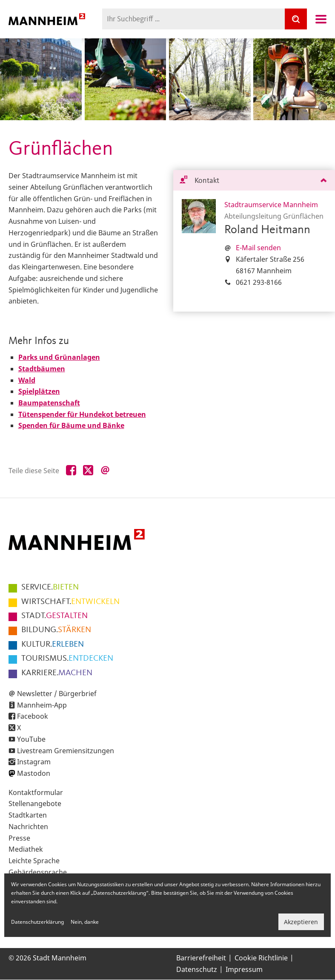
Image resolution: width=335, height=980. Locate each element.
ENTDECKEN (67, 659)
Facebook (33, 716)
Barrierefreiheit (201, 958)
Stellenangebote (35, 804)
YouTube (31, 739)
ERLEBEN (53, 645)
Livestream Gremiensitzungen (66, 751)
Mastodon (34, 773)
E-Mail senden (258, 248)
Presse (19, 838)
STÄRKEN (56, 630)
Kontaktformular (36, 792)
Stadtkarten (28, 815)
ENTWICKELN (70, 602)
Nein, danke (85, 922)
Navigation (321, 19)
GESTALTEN (54, 616)
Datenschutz (197, 969)
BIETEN (50, 587)
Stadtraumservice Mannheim (271, 205)
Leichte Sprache (34, 861)
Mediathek (26, 849)
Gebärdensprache (38, 872)
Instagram (34, 762)
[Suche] (296, 19)
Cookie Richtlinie (261, 958)
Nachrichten (28, 827)
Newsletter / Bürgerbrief (57, 694)
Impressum (244, 969)
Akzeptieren (301, 922)
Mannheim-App (42, 705)
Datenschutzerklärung (37, 922)
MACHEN (57, 673)
